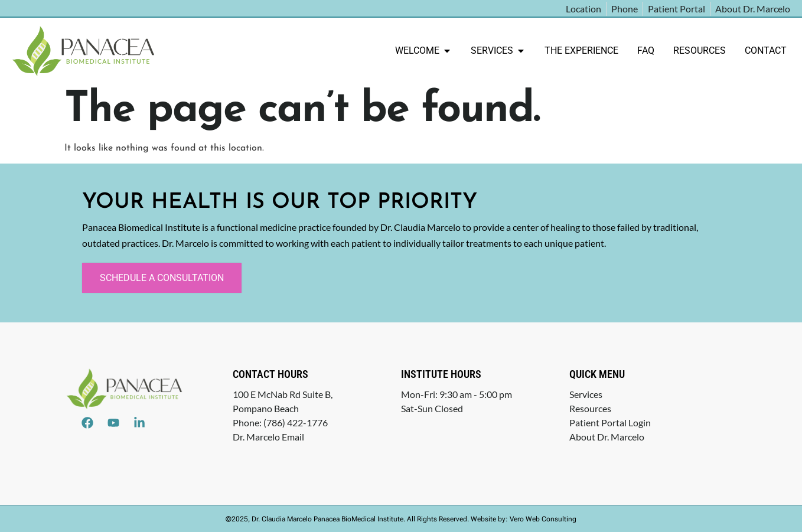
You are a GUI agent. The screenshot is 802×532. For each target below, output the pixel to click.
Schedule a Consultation (162, 278)
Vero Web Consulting (543, 519)
